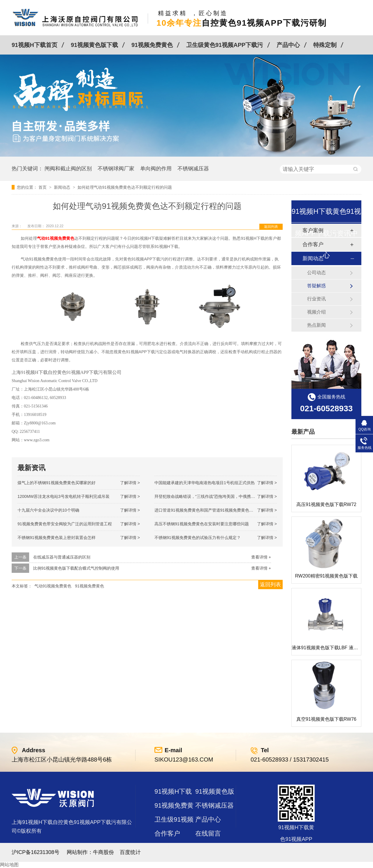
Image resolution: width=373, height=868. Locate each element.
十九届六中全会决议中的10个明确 (48, 510)
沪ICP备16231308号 (36, 852)
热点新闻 (316, 325)
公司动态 (316, 273)
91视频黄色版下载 (94, 45)
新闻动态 (63, 187)
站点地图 (167, 847)
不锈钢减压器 (193, 169)
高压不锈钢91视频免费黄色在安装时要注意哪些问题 (202, 524)
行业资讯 (316, 299)
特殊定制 (325, 45)
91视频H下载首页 (35, 45)
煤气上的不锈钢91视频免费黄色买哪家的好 (57, 483)
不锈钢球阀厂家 (116, 169)
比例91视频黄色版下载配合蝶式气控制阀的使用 (76, 568)
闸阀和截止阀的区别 (68, 169)
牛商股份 (103, 852)
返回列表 (271, 227)
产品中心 (288, 45)
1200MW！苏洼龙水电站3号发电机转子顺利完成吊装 (64, 496)
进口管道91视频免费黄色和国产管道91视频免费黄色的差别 (208, 510)
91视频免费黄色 (152, 45)
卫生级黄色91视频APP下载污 (225, 45)
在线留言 (208, 833)
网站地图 (9, 865)
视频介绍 (316, 312)
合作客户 (167, 833)
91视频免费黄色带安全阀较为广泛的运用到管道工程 (65, 524)
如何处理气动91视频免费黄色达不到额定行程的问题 (125, 187)
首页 (43, 187)
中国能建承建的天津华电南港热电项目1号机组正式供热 (205, 483)
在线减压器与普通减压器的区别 (62, 557)
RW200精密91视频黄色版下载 (327, 576)
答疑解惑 (316, 286)
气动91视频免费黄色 (53, 586)
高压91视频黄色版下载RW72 (326, 504)
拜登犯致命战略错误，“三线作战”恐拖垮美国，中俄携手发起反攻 (213, 496)
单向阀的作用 (156, 169)
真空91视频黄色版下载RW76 (326, 719)
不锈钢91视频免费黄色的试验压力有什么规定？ (198, 538)
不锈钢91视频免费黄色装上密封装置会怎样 (57, 538)
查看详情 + (261, 557)
